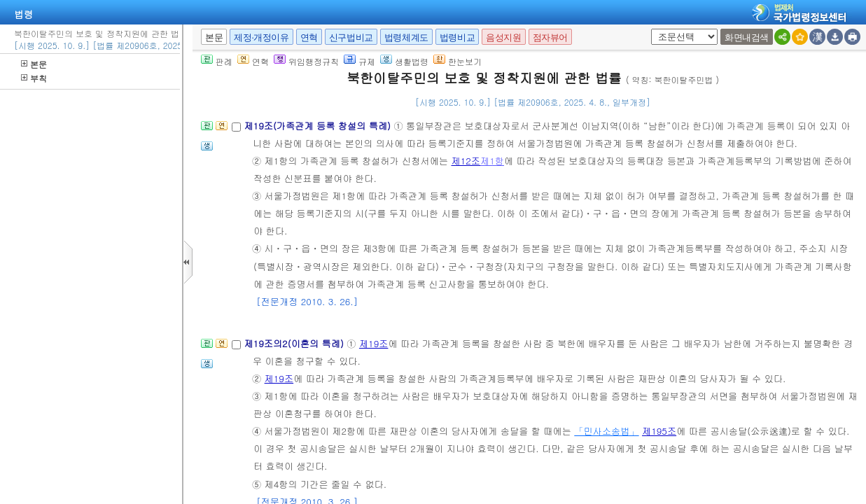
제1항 (492, 161)
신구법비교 (351, 37)
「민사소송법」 (606, 431)
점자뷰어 (550, 37)
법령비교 (457, 37)
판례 (217, 61)
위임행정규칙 (306, 61)
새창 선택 (649, 29)
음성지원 (503, 37)
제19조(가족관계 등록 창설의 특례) (319, 126)
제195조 (659, 431)
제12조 (466, 161)
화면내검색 (747, 37)
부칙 (34, 78)
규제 (359, 61)
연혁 (309, 37)
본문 (34, 64)
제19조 (374, 343)
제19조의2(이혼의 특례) (295, 343)
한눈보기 (458, 61)
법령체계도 (406, 37)
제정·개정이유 (261, 37)
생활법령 (404, 61)
